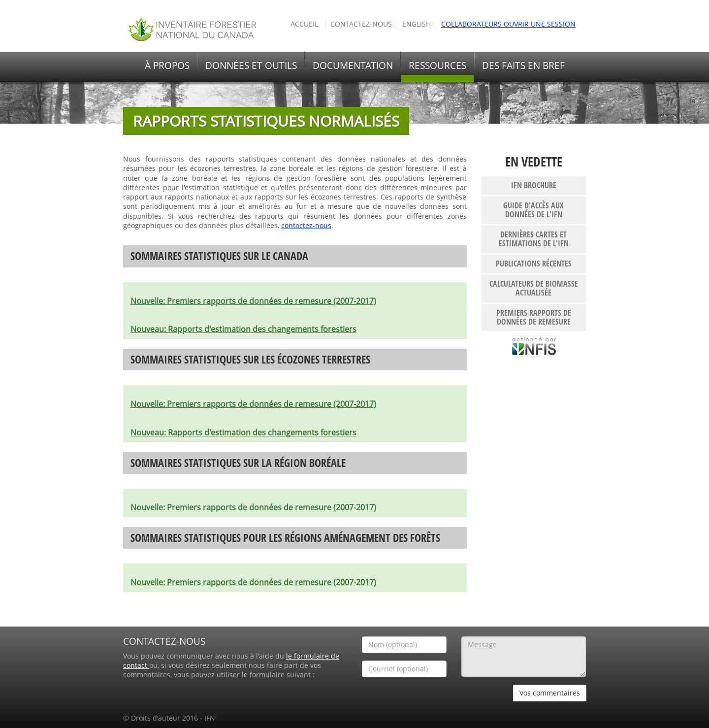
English (417, 24)
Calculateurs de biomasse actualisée (534, 288)
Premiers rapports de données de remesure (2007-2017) (253, 301)
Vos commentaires (550, 693)
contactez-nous (306, 226)
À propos (167, 66)
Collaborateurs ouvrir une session (508, 24)
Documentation (353, 66)
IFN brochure (534, 185)
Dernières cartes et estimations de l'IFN (534, 239)
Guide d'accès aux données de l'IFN (533, 210)
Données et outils (251, 66)
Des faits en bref (523, 66)
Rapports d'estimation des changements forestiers (243, 329)
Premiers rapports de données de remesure (534, 317)
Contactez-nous (361, 24)
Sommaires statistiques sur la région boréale (238, 463)
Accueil (304, 24)
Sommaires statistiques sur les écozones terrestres (250, 359)
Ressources (437, 66)
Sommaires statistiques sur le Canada (219, 256)
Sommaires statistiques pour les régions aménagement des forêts (285, 538)
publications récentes (534, 264)
